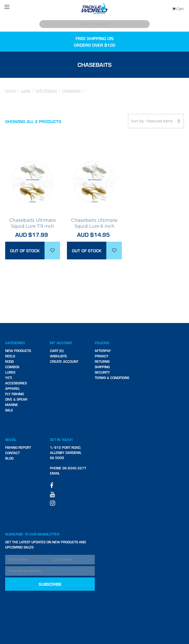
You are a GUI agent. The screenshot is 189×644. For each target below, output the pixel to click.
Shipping (102, 367)
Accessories (16, 383)
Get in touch (61, 440)
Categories (15, 343)
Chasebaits (71, 91)
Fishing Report (18, 447)
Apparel (13, 388)
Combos (12, 367)
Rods (9, 361)
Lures (26, 91)
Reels (10, 356)
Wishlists (58, 356)
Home (10, 91)
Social (11, 440)
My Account (61, 343)
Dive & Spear (16, 399)
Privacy (102, 356)
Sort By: (156, 121)
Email (55, 473)
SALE (9, 410)
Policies (102, 343)
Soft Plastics (46, 91)
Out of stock (25, 250)
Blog (9, 458)
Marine (12, 405)
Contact (12, 453)
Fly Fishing (15, 394)
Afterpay (103, 351)
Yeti (8, 378)
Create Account (64, 361)
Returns (102, 361)
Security (102, 372)
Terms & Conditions (112, 378)
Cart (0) (57, 351)
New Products (18, 351)
